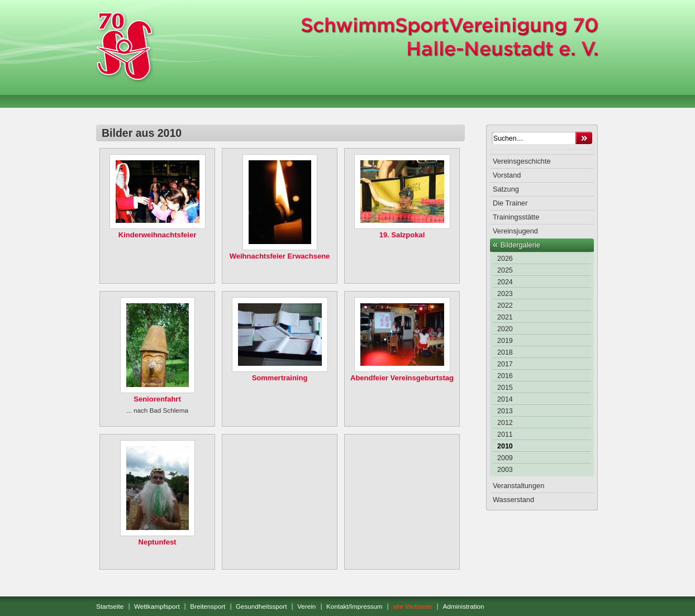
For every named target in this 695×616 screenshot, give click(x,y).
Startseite (110, 606)
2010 (505, 446)
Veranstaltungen (518, 486)
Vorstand (507, 175)
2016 (505, 376)
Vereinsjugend (515, 231)
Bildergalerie (520, 245)
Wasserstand (513, 500)
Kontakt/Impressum (354, 606)
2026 (505, 259)
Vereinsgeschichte (522, 161)
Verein (306, 606)
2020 (505, 329)
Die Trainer (510, 203)
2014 (505, 399)
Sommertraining (280, 378)
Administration (463, 606)
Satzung (506, 189)
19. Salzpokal (402, 235)
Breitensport (208, 606)
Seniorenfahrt (157, 399)
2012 (505, 423)
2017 (505, 364)
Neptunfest (158, 542)
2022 (505, 305)
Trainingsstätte (516, 217)
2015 (505, 388)
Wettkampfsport (157, 606)
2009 (505, 458)
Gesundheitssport (261, 606)
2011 (505, 434)
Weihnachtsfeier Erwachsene (280, 256)
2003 (505, 470)
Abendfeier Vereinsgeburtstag (402, 378)
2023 (505, 294)
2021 (505, 317)
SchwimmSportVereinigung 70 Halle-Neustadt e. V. (124, 46)
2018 (505, 352)
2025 (505, 270)
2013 (505, 411)
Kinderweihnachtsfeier (157, 235)
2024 (505, 282)
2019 (505, 341)
